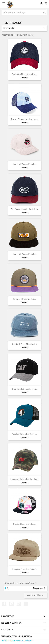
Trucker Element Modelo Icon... (25, 119)
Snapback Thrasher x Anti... (24, 569)
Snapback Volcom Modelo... (24, 164)
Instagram (19, 604)
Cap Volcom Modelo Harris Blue (24, 209)
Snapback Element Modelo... (25, 74)
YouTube (11, 604)
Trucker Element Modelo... (24, 524)
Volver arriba (36, 596)
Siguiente (40, 588)
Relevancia (24, 28)
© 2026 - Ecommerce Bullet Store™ (18, 641)
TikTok (26, 604)
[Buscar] (24, 12)
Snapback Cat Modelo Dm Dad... (24, 479)
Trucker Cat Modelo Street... (25, 434)
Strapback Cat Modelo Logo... (24, 389)
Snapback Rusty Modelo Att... (24, 344)
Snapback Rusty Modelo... (25, 299)
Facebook (4, 604)
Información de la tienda (17, 636)
